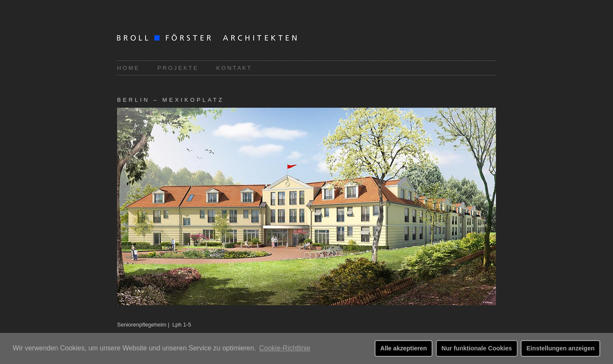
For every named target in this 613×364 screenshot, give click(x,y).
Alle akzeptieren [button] (404, 348)
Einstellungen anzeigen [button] (561, 348)
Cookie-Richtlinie (285, 348)
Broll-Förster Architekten (219, 39)
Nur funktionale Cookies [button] (477, 348)
